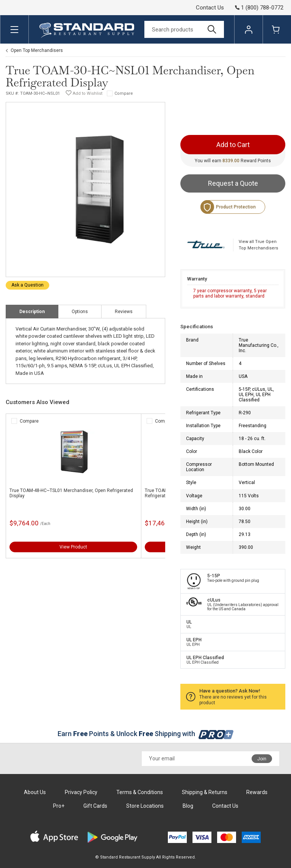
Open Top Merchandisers (37, 50)
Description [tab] (32, 312)
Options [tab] (80, 312)
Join (262, 759)
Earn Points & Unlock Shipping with (146, 734)
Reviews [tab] (124, 312)
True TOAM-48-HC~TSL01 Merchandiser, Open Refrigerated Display (71, 493)
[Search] (184, 29)
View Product (73, 547)
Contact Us (210, 8)
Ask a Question (27, 285)
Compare (124, 93)
